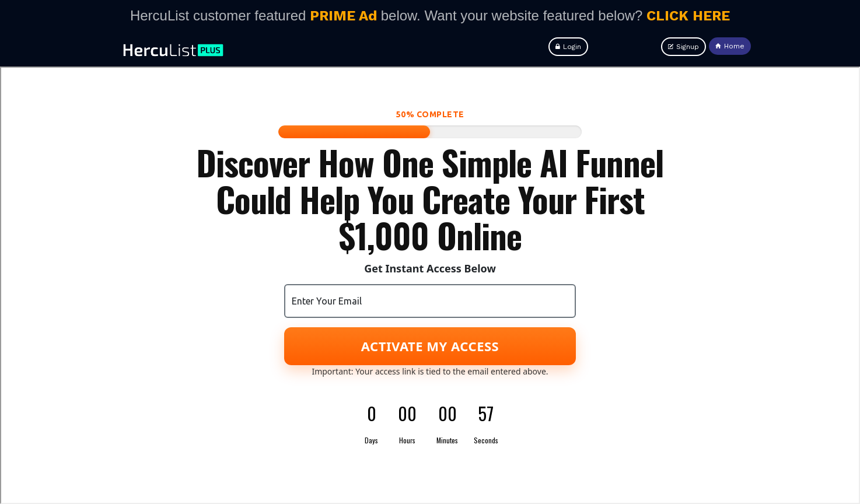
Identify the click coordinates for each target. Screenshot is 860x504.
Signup (684, 47)
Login (568, 47)
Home (730, 46)
